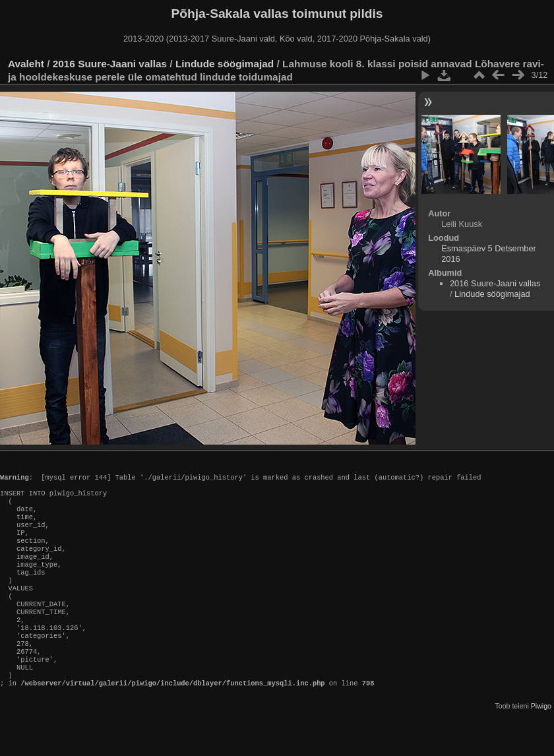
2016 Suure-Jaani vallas (110, 64)
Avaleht (26, 64)
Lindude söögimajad (225, 64)
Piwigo (541, 745)
